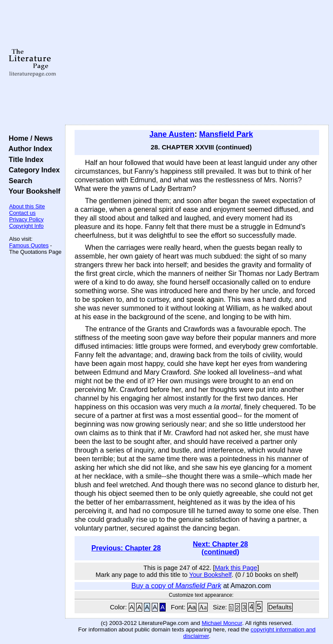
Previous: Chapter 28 (126, 548)
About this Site (27, 206)
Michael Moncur (222, 623)
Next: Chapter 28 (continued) (220, 548)
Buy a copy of (176, 586)
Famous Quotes (29, 245)
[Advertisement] (197, 63)
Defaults (280, 607)
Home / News (29, 138)
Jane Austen (172, 134)
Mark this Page (236, 568)
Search (18, 181)
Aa (192, 607)
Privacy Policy (26, 219)
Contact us (22, 213)
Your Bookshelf (33, 191)
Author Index (28, 149)
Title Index (24, 159)
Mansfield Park (226, 134)
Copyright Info (26, 226)
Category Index (32, 170)
